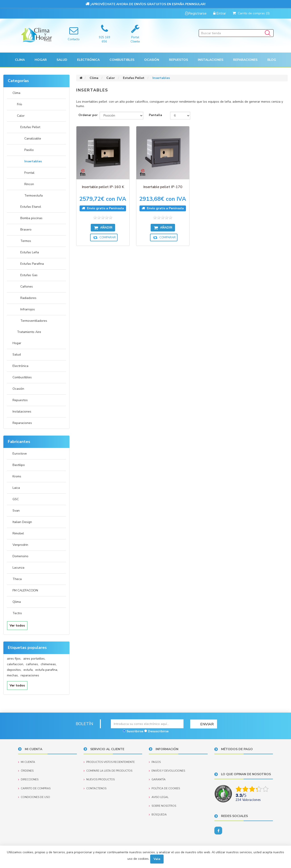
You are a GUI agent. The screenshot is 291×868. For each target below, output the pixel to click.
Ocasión (18, 389)
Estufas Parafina (32, 264)
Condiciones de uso (34, 797)
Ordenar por (88, 115)
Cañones (27, 287)
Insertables (33, 161)
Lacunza (18, 568)
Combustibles (122, 60)
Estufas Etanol (31, 207)
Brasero (26, 230)
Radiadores (28, 298)
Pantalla (155, 115)
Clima (16, 93)
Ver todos (17, 626)
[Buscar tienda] (236, 33)
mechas (13, 675)
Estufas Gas (29, 275)
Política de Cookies (164, 788)
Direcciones (28, 779)
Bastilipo (19, 465)
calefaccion (15, 664)
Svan (16, 511)
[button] (20, 60)
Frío (20, 104)
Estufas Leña (30, 252)
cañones (32, 664)
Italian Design (22, 522)
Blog (272, 60)
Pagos (155, 762)
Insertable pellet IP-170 (155, 181)
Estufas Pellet (30, 127)
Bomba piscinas (31, 218)
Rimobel (18, 533)
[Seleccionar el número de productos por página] (180, 116)
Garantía (157, 779)
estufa (28, 670)
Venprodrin (20, 545)
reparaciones (30, 675)
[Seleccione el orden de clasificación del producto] (121, 116)
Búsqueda (158, 814)
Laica (16, 488)
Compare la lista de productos (108, 771)
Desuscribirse (158, 731)
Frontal (29, 173)
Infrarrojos (28, 309)
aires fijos (14, 659)
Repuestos (20, 400)
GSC (16, 499)
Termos (26, 241)
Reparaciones (245, 60)
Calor (21, 116)
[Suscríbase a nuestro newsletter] (147, 724)
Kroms (17, 476)
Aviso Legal (159, 797)
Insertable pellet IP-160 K (100, 181)
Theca (17, 579)
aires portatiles (34, 659)
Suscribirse (135, 731)
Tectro (17, 613)
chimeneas (49, 664)
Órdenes (26, 771)
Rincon (29, 184)
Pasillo (29, 150)
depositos (14, 670)
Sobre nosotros (162, 806)
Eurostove (20, 454)
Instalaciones (22, 412)
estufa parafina (47, 670)
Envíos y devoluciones (167, 771)
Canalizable (33, 139)
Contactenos (95, 788)
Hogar (17, 343)
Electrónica (20, 366)
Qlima (17, 602)
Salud (17, 355)
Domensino (20, 556)
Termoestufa (34, 196)
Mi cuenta (27, 762)
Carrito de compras (34, 788)
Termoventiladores (34, 321)
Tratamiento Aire (29, 332)
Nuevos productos (99, 779)
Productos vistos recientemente (109, 762)
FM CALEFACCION (25, 590)
